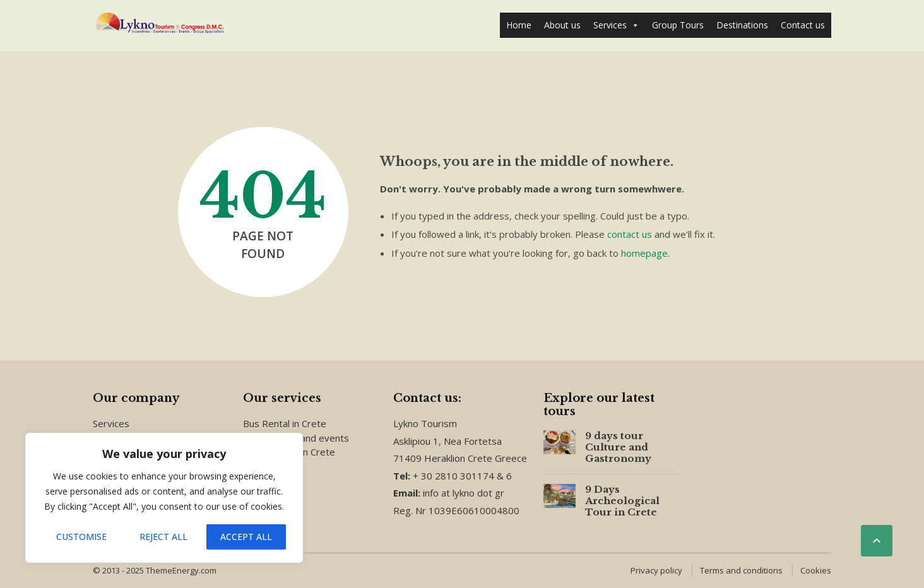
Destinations (742, 25)
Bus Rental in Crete (285, 423)
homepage (644, 253)
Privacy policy (656, 570)
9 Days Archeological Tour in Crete (622, 501)
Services (616, 25)
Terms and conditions (741, 570)
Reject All (163, 537)
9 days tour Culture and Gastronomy (618, 447)
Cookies (816, 570)
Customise (81, 537)
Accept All (246, 537)
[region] (164, 498)
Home (519, 25)
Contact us (803, 25)
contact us (630, 234)
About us (562, 25)
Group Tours (678, 25)
